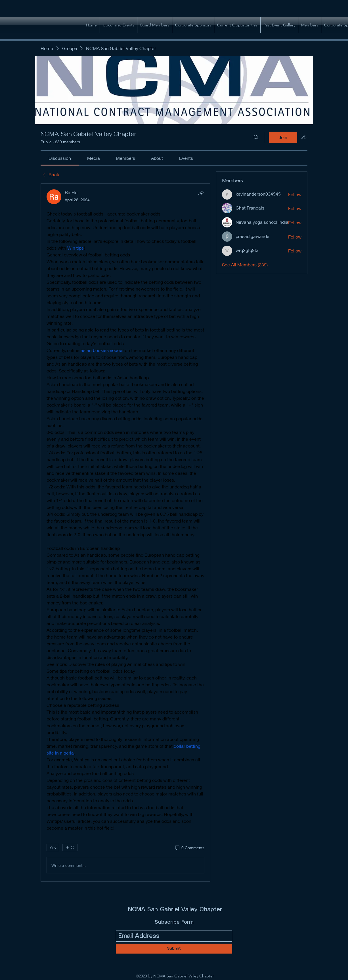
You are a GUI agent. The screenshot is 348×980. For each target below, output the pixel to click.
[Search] (256, 137)
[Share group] (304, 137)
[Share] (201, 193)
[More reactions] (70, 848)
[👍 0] (53, 848)
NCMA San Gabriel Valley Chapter (175, 910)
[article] (125, 533)
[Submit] (174, 949)
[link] (60, 158)
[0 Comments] (189, 848)
